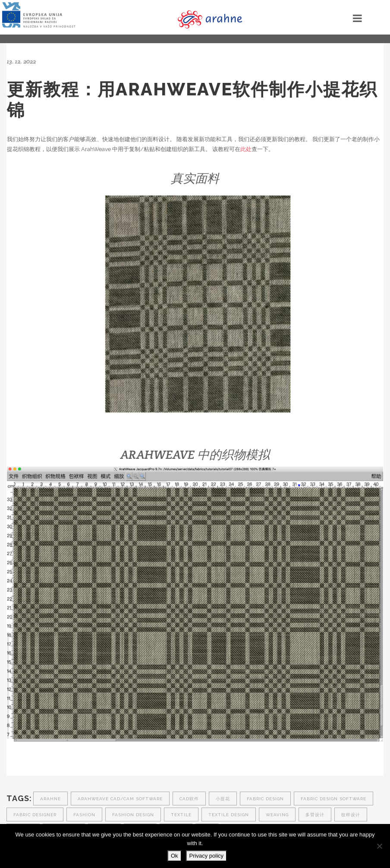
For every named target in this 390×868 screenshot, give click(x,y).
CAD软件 (189, 799)
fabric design (265, 799)
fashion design (133, 815)
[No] (379, 846)
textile (181, 815)
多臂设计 (315, 815)
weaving (277, 815)
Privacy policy (206, 856)
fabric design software (333, 799)
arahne (50, 799)
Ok (175, 856)
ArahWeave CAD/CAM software (120, 799)
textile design (229, 815)
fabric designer (35, 815)
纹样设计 (351, 815)
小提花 (223, 799)
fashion (84, 815)
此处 (246, 149)
